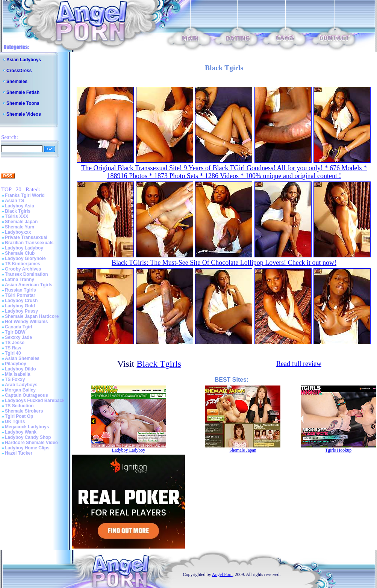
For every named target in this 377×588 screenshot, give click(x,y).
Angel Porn (222, 574)
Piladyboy (16, 364)
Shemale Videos (24, 114)
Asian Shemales (22, 358)
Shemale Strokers (24, 411)
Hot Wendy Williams (26, 322)
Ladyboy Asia (20, 206)
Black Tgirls (18, 211)
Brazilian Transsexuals (29, 243)
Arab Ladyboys (21, 385)
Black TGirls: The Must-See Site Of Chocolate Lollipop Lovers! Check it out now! (224, 263)
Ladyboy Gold (20, 306)
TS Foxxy (15, 379)
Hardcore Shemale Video (31, 443)
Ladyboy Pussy (21, 311)
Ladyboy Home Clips (27, 448)
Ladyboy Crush (21, 301)
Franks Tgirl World (25, 195)
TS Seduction (19, 406)
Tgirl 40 (13, 353)
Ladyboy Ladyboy (24, 248)
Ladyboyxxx (18, 232)
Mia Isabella (17, 374)
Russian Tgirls (20, 290)
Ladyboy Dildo (20, 369)
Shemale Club (20, 253)
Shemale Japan (21, 222)
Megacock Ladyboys (27, 427)
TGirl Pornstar (20, 295)
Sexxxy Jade (18, 337)
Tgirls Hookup (338, 450)
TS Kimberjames (23, 264)
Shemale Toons (23, 103)
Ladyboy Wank (21, 432)
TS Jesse (15, 343)
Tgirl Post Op (19, 416)
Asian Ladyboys (24, 60)
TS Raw (13, 348)
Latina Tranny (20, 280)
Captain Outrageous (26, 395)
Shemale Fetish (23, 92)
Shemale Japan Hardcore (32, 316)
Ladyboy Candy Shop (28, 437)
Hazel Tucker (19, 453)
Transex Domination (26, 274)
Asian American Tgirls (29, 285)
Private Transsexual (26, 237)
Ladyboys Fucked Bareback (35, 401)
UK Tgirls (15, 422)
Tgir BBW (15, 332)
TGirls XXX (17, 216)
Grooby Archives (23, 269)
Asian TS (14, 201)
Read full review (299, 364)
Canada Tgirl (19, 327)
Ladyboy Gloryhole (25, 258)
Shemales (17, 82)
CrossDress (19, 71)
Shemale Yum (20, 227)
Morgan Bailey (20, 390)
